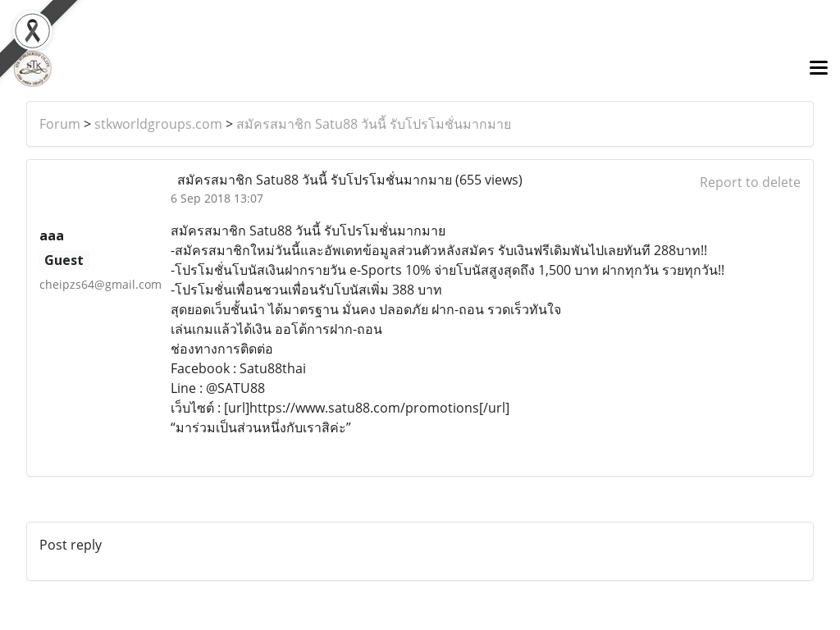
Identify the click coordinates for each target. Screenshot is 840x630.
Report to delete (750, 182)
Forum (60, 124)
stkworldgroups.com (158, 124)
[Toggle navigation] (819, 69)
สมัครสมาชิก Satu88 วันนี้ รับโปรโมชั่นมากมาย (374, 124)
